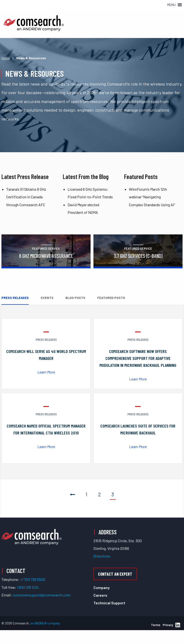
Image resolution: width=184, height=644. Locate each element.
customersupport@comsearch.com (42, 595)
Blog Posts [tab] (75, 298)
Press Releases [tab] (15, 298)
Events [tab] (47, 298)
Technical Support (109, 603)
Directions (102, 556)
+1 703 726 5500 (33, 579)
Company (102, 587)
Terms (156, 625)
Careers (100, 595)
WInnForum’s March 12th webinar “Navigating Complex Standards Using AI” (152, 197)
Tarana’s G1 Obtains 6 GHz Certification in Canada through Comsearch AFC (26, 197)
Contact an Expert (115, 574)
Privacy (168, 625)
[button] (171, 5)
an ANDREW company (45, 623)
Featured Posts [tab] (111, 298)
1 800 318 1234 (28, 587)
